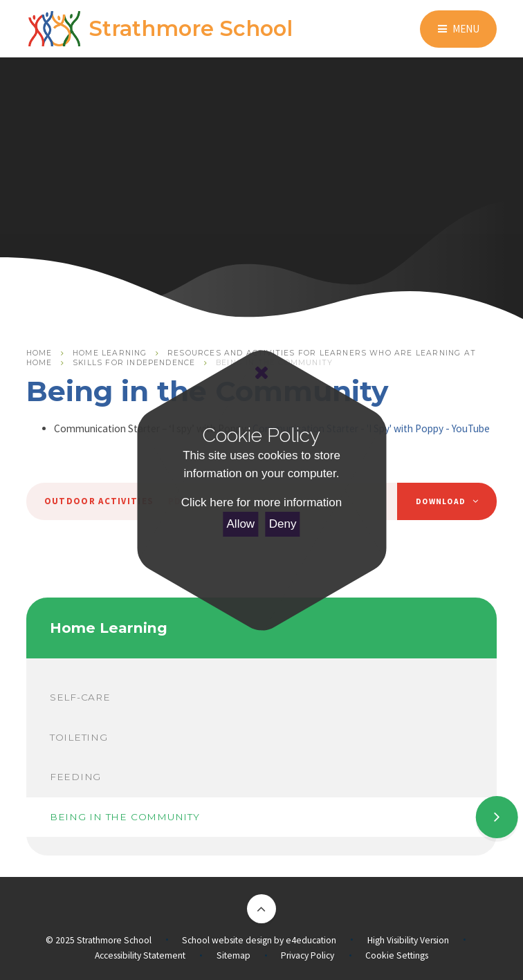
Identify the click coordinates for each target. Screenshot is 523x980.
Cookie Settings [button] (397, 955)
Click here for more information (261, 502)
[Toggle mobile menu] (458, 29)
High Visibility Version (408, 940)
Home (39, 353)
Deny (283, 524)
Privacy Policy (308, 955)
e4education (311, 940)
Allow (241, 524)
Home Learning (110, 353)
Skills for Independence (134, 363)
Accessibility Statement (140, 955)
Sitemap (233, 955)
